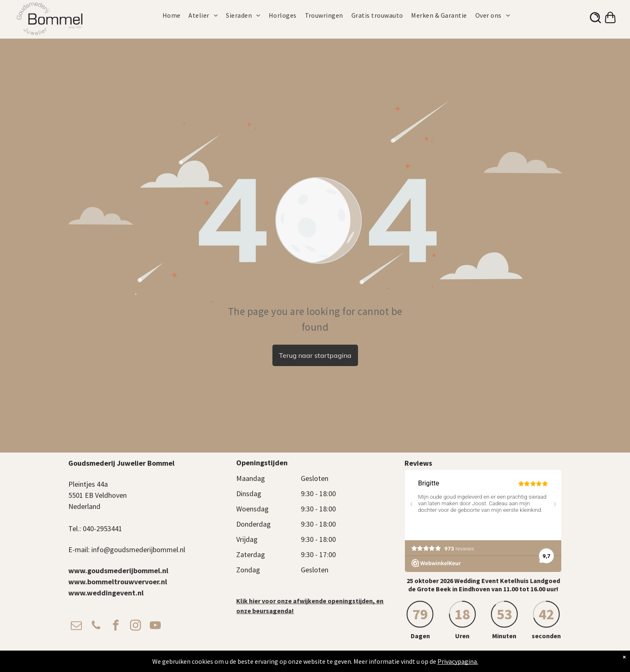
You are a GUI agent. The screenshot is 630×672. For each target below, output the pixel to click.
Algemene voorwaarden (312, 658)
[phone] (96, 626)
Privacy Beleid (355, 658)
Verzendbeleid (387, 658)
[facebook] (116, 626)
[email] (77, 626)
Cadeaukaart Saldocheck (432, 658)
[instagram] (136, 626)
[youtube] (156, 626)
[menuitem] (176, 15)
